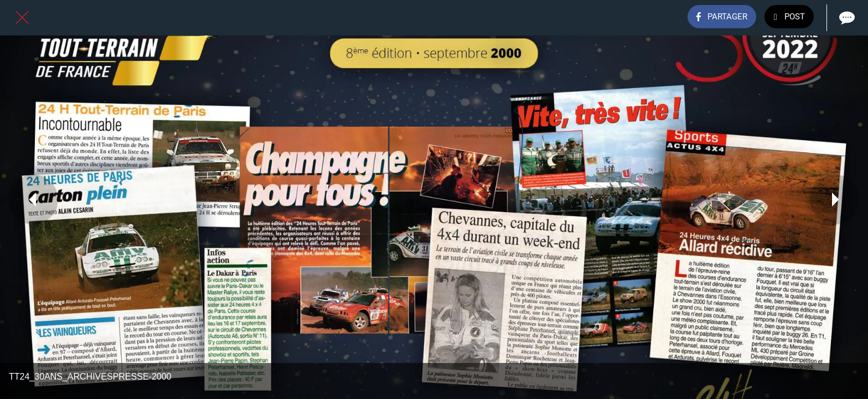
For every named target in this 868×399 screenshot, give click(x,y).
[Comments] (846, 18)
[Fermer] (22, 18)
